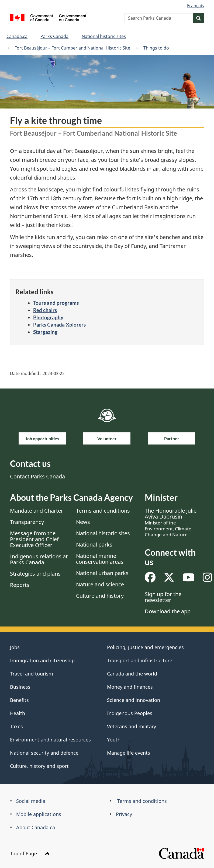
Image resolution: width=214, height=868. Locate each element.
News (83, 522)
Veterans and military (132, 726)
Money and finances (130, 687)
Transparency (27, 522)
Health (18, 713)
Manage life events (129, 753)
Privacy (124, 814)
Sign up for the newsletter (163, 597)
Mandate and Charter (37, 511)
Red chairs (45, 310)
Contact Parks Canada (37, 476)
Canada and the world (132, 674)
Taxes (16, 726)
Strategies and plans (35, 574)
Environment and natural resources (50, 740)
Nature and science (100, 584)
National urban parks (102, 573)
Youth (114, 740)
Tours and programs (56, 303)
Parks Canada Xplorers (59, 325)
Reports (20, 585)
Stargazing (45, 332)
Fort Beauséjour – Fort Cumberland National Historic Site (72, 48)
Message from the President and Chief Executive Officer (34, 539)
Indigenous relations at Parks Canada (39, 559)
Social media (31, 801)
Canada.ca (17, 36)
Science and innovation (134, 700)
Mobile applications (39, 814)
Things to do (156, 48)
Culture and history (100, 596)
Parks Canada (54, 36)
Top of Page (30, 853)
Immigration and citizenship (42, 660)
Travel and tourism (32, 674)
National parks (94, 545)
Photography (48, 317)
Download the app (168, 611)
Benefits (19, 700)
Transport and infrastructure (140, 660)
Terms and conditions (103, 511)
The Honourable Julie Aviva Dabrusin (171, 522)
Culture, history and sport (39, 766)
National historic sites (104, 36)
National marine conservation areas (100, 559)
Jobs (15, 647)
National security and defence (44, 753)
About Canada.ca (36, 827)
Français (196, 6)
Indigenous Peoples (130, 713)
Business (20, 687)
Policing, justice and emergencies (145, 647)
